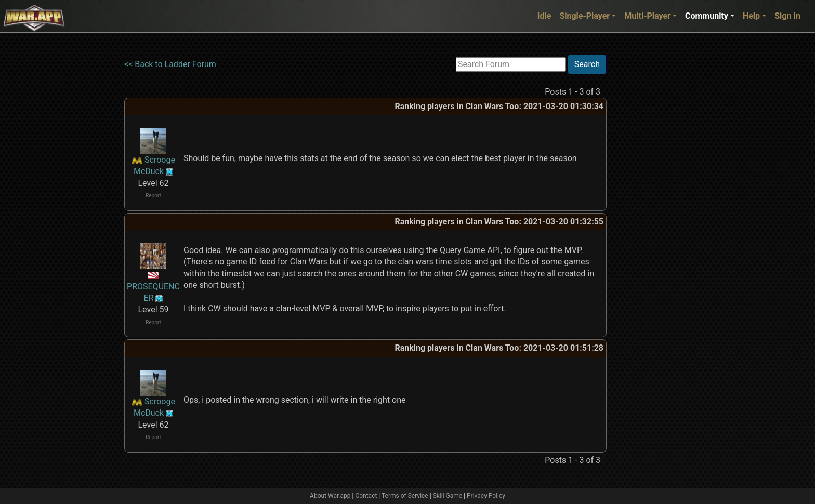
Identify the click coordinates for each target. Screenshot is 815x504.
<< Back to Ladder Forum (170, 64)
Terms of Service (405, 496)
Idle (544, 16)
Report (153, 196)
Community (707, 16)
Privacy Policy (486, 496)
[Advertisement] (649, 210)
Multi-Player (647, 16)
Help (751, 16)
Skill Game (448, 496)
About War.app (330, 496)
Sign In (787, 16)
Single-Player (584, 16)
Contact (366, 496)
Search (587, 64)
